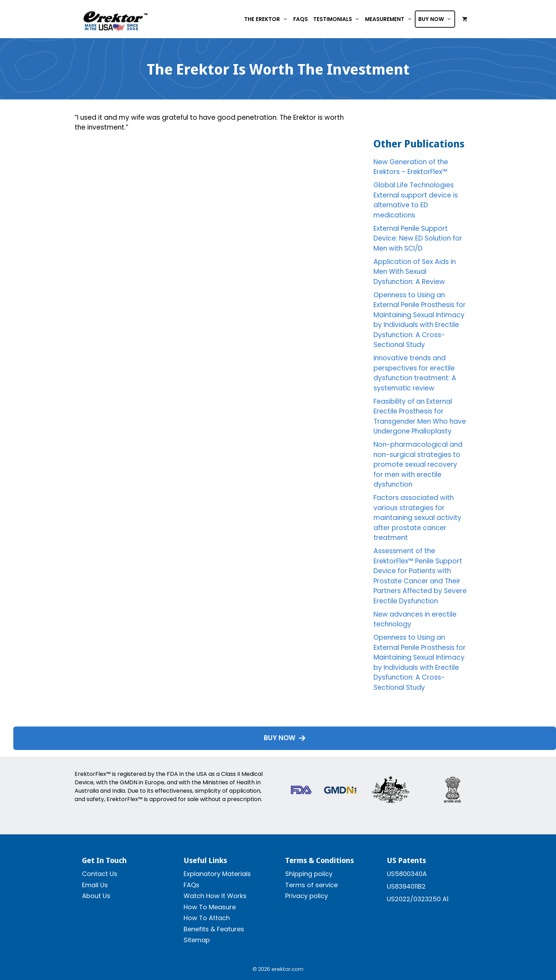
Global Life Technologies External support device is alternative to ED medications (416, 200)
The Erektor (267, 19)
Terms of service (311, 885)
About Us (96, 896)
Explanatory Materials (217, 874)
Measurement (390, 19)
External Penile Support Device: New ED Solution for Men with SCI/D (418, 238)
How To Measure (210, 907)
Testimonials (338, 19)
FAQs (301, 19)
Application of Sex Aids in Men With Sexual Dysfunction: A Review (415, 272)
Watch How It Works (215, 896)
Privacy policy (307, 896)
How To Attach (207, 918)
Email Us (95, 885)
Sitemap (197, 940)
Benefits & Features (214, 929)
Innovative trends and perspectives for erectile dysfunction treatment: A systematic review (415, 373)
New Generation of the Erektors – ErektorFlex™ (411, 167)
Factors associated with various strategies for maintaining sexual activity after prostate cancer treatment (417, 518)
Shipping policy (309, 874)
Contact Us (100, 874)
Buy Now (436, 19)
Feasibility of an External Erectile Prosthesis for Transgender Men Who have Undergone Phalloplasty (420, 416)
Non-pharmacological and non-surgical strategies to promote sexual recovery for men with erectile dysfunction (418, 464)
